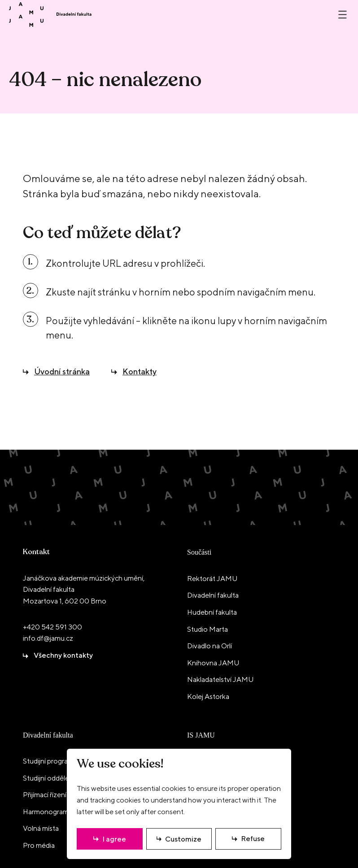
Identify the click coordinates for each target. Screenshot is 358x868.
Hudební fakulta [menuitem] (212, 612)
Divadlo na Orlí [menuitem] (210, 646)
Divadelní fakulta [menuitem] (213, 595)
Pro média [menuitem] (39, 845)
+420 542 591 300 (52, 627)
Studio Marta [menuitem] (207, 629)
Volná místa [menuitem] (41, 828)
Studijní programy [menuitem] (50, 761)
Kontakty (140, 371)
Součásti (199, 552)
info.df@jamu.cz (48, 638)
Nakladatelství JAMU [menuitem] (220, 679)
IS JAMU (201, 735)
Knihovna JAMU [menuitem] (213, 663)
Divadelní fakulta (48, 735)
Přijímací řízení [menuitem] (45, 795)
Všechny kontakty (63, 655)
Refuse (253, 839)
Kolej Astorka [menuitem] (208, 697)
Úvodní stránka (62, 371)
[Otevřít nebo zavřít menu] (343, 15)
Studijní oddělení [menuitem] (49, 778)
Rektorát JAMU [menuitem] (212, 579)
